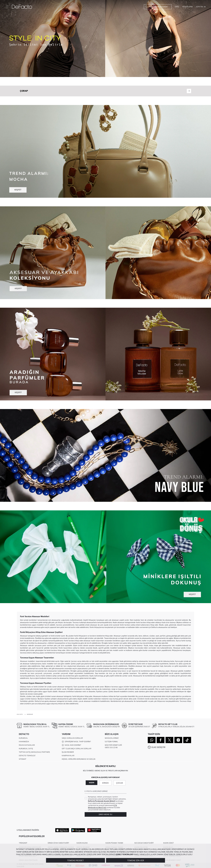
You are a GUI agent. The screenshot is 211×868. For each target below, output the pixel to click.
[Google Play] (78, 830)
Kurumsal (23, 738)
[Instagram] (178, 740)
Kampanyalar (68, 756)
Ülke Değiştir (158, 747)
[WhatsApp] (152, 740)
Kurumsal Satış (26, 749)
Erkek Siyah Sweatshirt (58, 843)
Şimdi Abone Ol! (105, 814)
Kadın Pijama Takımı (114, 843)
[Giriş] (177, 7)
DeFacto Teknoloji (27, 756)
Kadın (92, 783)
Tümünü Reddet (75, 860)
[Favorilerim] (187, 7)
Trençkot (23, 843)
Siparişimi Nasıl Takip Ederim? (76, 742)
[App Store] (62, 830)
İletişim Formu (111, 742)
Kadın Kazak (82, 843)
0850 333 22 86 (111, 747)
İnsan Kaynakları (27, 745)
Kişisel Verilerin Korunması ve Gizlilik (79, 759)
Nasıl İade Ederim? (71, 745)
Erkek (105, 783)
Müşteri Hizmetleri (113, 745)
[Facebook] (161, 740)
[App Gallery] (94, 830)
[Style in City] (105, 38)
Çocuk (120, 783)
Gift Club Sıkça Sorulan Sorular (77, 749)
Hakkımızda (24, 742)
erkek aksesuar (91, 625)
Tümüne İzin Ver (136, 860)
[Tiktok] (187, 740)
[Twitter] (169, 740)
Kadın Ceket (169, 843)
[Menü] (7, 7)
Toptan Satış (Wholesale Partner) (34, 752)
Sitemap (22, 759)
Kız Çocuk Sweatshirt (144, 843)
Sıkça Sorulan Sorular (72, 738)
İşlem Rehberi (68, 752)
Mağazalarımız (112, 738)
